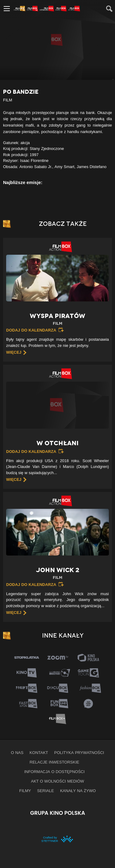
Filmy (25, 791)
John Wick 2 (57, 573)
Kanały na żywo (78, 791)
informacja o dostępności (54, 772)
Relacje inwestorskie (55, 762)
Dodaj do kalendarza (31, 330)
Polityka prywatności (79, 752)
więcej (14, 352)
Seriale (46, 791)
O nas (17, 752)
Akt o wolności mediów (57, 781)
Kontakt (39, 752)
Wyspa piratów (57, 319)
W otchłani (57, 443)
